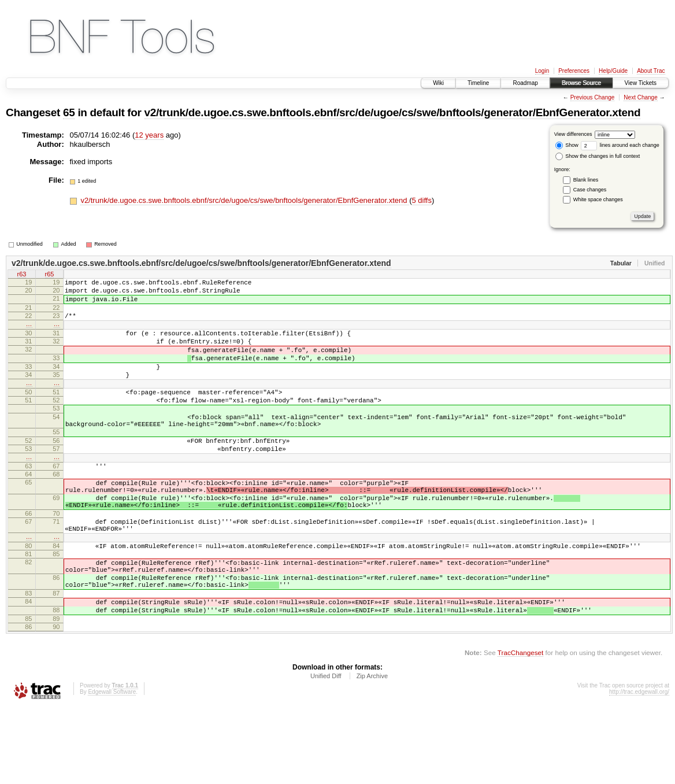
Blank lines (586, 180)
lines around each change (620, 145)
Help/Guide (613, 71)
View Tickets (641, 83)
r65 (50, 275)
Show (567, 145)
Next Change (640, 97)
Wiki (438, 83)
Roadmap (525, 83)
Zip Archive (372, 752)
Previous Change (593, 97)
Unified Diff (326, 752)
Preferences (574, 71)
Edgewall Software (112, 768)
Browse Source (581, 83)
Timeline (478, 83)
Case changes (590, 190)
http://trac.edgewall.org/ (639, 768)
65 (69, 112)
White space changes (598, 199)
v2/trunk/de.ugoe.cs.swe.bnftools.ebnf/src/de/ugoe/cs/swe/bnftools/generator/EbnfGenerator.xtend (393, 112)
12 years (149, 135)
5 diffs (421, 200)
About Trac (651, 71)
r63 (22, 275)
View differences (573, 134)
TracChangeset (520, 729)
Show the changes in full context (598, 156)
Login (542, 71)
